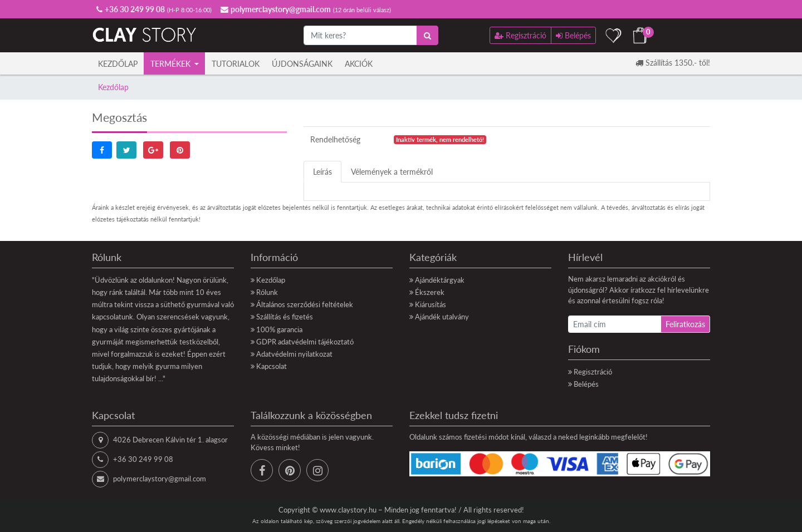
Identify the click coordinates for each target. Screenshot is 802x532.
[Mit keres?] (360, 35)
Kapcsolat (272, 366)
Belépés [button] (573, 35)
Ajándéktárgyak (440, 280)
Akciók (359, 64)
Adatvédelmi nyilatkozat (294, 354)
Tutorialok (236, 64)
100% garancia (279, 329)
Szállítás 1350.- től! (673, 63)
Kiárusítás (431, 304)
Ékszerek (430, 292)
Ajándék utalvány (442, 317)
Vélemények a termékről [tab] (392, 172)
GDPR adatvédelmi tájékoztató (305, 342)
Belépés (586, 384)
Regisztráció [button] (520, 35)
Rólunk (267, 292)
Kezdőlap (118, 64)
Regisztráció (593, 372)
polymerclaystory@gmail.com (160, 479)
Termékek (172, 64)
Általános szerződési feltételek (305, 304)
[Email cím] (615, 324)
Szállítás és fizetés (285, 317)
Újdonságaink (302, 64)
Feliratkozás (685, 324)
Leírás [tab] (322, 172)
